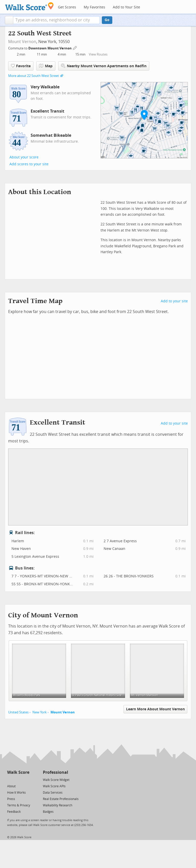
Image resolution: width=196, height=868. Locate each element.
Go (107, 20)
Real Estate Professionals (61, 799)
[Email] (26, 779)
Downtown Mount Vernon (50, 48)
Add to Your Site (126, 7)
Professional (56, 772)
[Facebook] (18, 779)
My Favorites (94, 7)
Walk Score (18, 772)
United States (18, 712)
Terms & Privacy (19, 805)
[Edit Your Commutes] (75, 48)
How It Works (16, 793)
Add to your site (174, 301)
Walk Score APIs (54, 786)
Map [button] (46, 66)
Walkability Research (58, 805)
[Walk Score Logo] (29, 6)
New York (40, 712)
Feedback (14, 812)
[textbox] (57, 20)
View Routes (98, 54)
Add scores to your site (29, 164)
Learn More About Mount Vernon (155, 709)
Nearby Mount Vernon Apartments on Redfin (104, 66)
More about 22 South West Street (34, 76)
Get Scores (67, 7)
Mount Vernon (22, 42)
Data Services (53, 793)
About (11, 786)
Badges (48, 812)
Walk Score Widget (56, 780)
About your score (24, 157)
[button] (9, 20)
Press (11, 799)
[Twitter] (10, 779)
